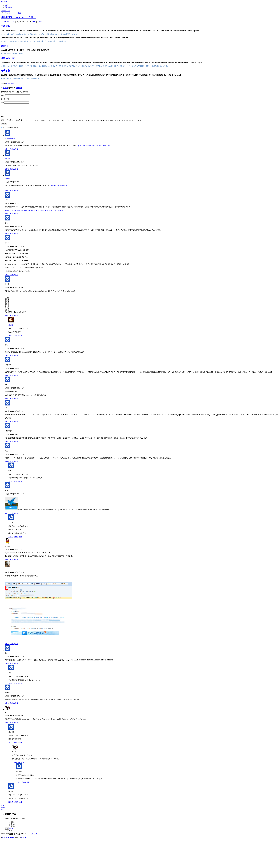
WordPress (36, 836)
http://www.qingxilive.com (59, 188)
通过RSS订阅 (5, 11)
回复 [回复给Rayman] (17, 562)
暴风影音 (8, 161)
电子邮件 (4, 99)
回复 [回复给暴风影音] (17, 171)
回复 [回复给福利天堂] (17, 193)
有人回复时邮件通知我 (10, 130)
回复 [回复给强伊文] (20, 338)
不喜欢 (13, 828)
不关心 (13, 826)
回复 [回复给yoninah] (17, 705)
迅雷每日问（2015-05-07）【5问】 (18, 17)
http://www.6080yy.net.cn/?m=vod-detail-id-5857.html (94, 148)
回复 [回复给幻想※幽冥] (17, 444)
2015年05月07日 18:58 (8, 22)
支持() (7, 151)
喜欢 (12, 824)
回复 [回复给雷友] (17, 464)
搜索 (20, 13)
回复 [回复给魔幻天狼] (20, 745)
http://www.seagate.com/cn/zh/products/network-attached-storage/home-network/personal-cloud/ (34, 213)
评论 (39, 22)
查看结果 (12, 831)
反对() (12, 151)
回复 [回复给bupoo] (17, 646)
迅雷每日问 (8, 7)
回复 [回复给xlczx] (17, 666)
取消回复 (19, 88)
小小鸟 (5, 88)
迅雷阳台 (4, 2)
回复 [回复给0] (17, 236)
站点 (2, 102)
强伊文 (34, 22)
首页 (6, 5)
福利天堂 (8, 181)
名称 (3, 95)
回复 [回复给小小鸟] (17, 277)
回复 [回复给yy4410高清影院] (17, 151)
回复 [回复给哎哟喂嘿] (17, 378)
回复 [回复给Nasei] (17, 725)
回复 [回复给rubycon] (20, 804)
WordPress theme (8, 840)
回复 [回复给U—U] (17, 516)
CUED (24, 840)
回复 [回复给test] (17, 401)
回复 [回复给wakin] (17, 216)
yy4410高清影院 (10, 141)
